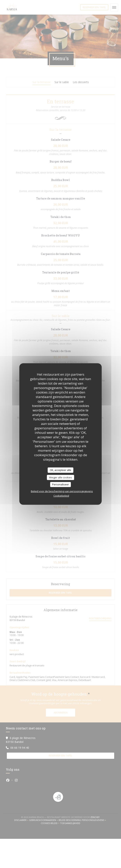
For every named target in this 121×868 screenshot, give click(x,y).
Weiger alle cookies (60, 477)
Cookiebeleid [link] (61, 495)
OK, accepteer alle (60, 470)
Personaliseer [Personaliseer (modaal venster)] (60, 484)
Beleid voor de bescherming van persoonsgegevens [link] (62, 491)
